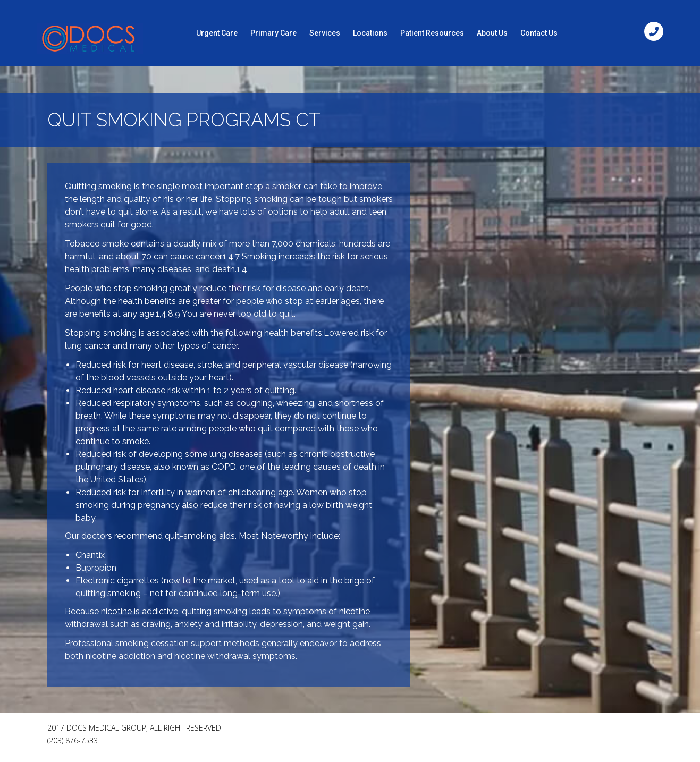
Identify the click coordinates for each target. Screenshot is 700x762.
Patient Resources (432, 33)
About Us (492, 33)
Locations (370, 33)
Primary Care (273, 33)
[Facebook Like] (574, 732)
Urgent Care (217, 33)
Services (325, 33)
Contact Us (539, 33)
